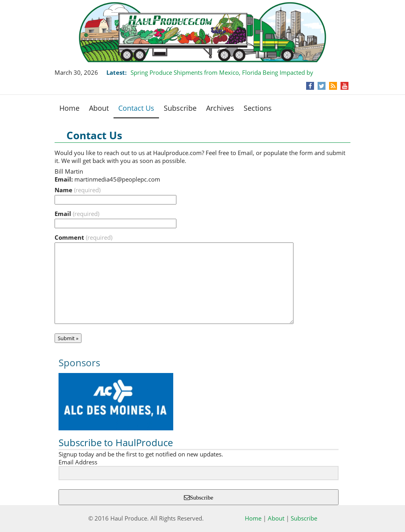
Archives (220, 108)
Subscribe (180, 108)
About (99, 108)
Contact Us (136, 108)
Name (78, 190)
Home (69, 108)
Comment (83, 237)
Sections (258, 108)
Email (77, 214)
